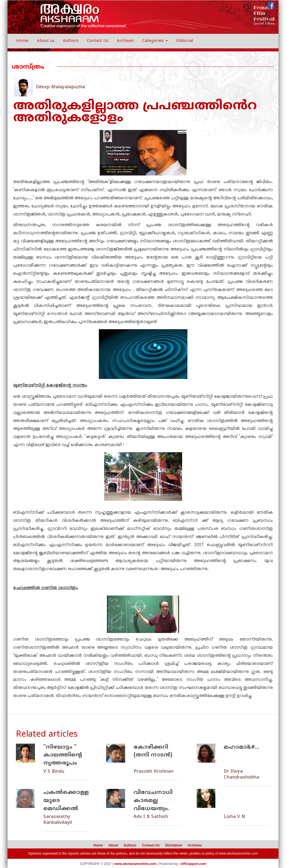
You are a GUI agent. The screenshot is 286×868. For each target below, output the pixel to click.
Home (22, 41)
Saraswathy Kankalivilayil (57, 819)
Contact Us (98, 41)
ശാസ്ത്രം (28, 67)
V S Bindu (53, 772)
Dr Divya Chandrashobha (241, 774)
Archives (125, 41)
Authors (71, 41)
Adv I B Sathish (150, 817)
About (113, 844)
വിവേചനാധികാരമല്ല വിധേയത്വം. (153, 800)
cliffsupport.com (193, 863)
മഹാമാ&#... (242, 747)
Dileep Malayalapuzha (59, 87)
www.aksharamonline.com (238, 852)
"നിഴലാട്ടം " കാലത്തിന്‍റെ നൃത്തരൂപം (63, 755)
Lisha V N (234, 817)
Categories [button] (155, 41)
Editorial (185, 41)
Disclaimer (174, 844)
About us (46, 41)
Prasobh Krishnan (153, 772)
